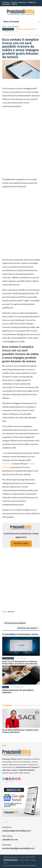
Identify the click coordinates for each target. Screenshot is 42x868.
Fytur (34, 865)
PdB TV (15, 4)
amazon (11, 611)
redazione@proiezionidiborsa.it (17, 831)
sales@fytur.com (10, 839)
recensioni (7, 464)
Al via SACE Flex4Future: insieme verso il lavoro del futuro (20, 731)
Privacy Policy (24, 860)
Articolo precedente (15, 623)
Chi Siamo (6, 2)
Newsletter (6, 4)
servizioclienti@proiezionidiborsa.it (18, 848)
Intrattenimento (14, 27)
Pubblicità (32, 2)
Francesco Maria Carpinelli (26, 29)
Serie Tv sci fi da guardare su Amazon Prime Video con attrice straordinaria (20, 663)
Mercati (5, 687)
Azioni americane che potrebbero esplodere (18, 691)
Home (4, 27)
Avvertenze (22, 2)
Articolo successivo (27, 628)
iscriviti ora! (21, 543)
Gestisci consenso (11, 860)
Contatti (14, 2)
